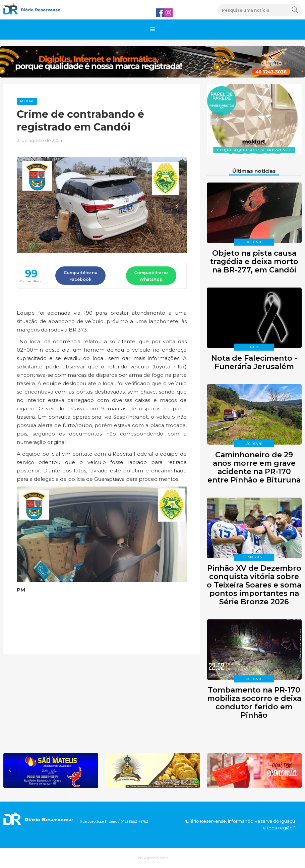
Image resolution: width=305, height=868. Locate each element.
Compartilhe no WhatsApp (151, 276)
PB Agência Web (153, 858)
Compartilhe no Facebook (81, 276)
